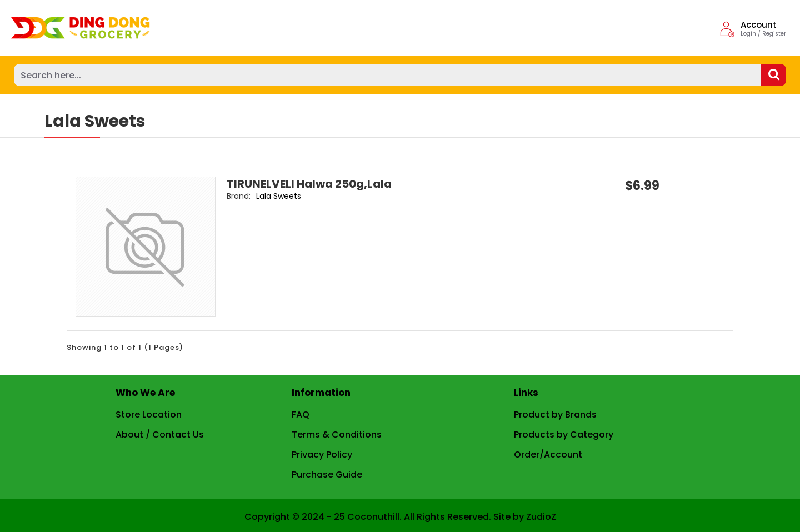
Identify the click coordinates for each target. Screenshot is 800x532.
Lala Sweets (270, 196)
